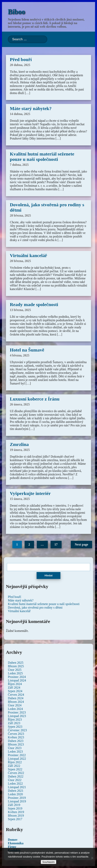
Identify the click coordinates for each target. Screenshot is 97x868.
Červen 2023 (16, 734)
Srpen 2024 (15, 691)
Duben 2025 (16, 663)
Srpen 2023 (15, 727)
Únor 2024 (15, 705)
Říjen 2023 (15, 720)
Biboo (17, 12)
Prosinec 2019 (17, 798)
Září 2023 (14, 723)
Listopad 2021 (17, 787)
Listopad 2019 (17, 801)
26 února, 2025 (20, 404)
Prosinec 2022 (17, 755)
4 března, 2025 (20, 355)
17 (56, 544)
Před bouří (21, 59)
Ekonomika (16, 843)
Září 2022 (14, 766)
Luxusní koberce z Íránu (35, 399)
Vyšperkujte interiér (30, 493)
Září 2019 (14, 805)
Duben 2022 (16, 776)
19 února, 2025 (20, 450)
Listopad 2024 (17, 680)
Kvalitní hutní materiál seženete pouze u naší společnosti (42, 157)
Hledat (48, 575)
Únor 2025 (15, 670)
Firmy (12, 847)
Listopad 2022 (17, 759)
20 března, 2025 (20, 261)
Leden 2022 (15, 784)
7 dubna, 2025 (19, 165)
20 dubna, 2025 (20, 65)
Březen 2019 (16, 816)
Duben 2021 (16, 791)
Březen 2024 (16, 702)
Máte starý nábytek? (31, 108)
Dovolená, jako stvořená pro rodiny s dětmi (35, 607)
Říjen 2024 (15, 684)
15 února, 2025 (20, 499)
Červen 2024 (16, 695)
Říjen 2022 (15, 762)
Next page (81, 544)
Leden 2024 (15, 709)
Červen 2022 (16, 773)
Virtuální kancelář (28, 255)
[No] (92, 858)
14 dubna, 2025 (20, 114)
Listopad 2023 (17, 716)
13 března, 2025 (20, 310)
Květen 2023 (16, 737)
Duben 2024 (16, 698)
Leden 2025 (15, 673)
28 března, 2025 (20, 215)
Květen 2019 (16, 812)
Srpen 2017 (15, 819)
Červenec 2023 (17, 730)
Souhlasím (48, 862)
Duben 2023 (16, 741)
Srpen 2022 (15, 769)
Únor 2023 (15, 748)
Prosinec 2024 (17, 677)
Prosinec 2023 (17, 712)
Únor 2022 (15, 780)
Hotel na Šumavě (27, 350)
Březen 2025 (16, 666)
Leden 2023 (15, 752)
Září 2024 (14, 688)
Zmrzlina (19, 444)
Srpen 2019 (15, 808)
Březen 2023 (16, 744)
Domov (13, 840)
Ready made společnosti (34, 304)
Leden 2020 (15, 794)
